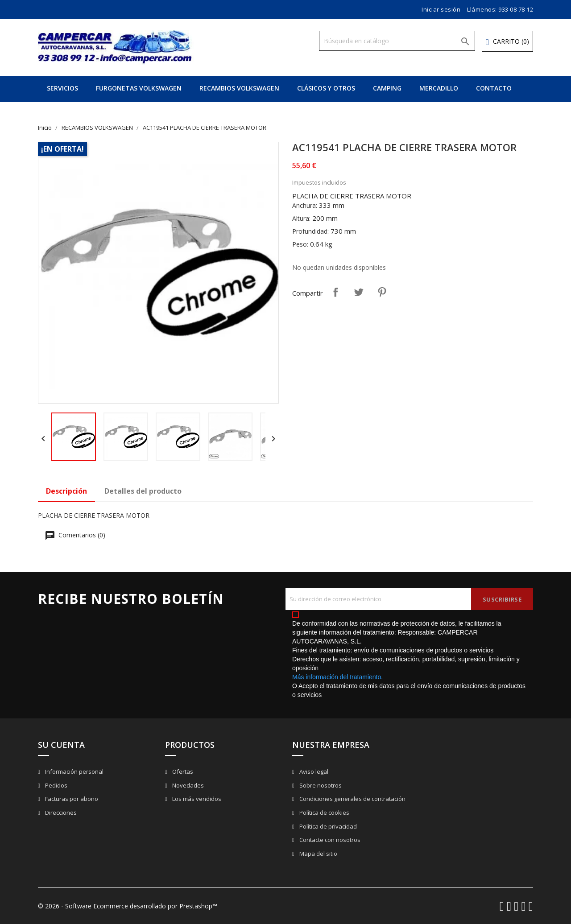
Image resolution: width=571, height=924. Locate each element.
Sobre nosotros (320, 785)
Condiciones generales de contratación (352, 799)
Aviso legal (313, 771)
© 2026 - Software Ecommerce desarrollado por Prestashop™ (128, 906)
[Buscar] (397, 41)
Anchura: (305, 205)
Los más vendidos (196, 799)
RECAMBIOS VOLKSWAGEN (239, 88)
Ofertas (182, 771)
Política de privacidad (327, 826)
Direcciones (60, 813)
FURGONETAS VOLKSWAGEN (139, 88)
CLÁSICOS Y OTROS (326, 88)
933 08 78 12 (516, 9)
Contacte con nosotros (329, 840)
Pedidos (56, 785)
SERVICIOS (62, 88)
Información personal (74, 771)
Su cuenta (61, 745)
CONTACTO (494, 88)
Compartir (335, 292)
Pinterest (382, 292)
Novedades (187, 785)
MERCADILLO (439, 88)
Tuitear (359, 292)
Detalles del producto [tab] (143, 491)
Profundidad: (310, 231)
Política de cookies (324, 813)
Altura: (301, 218)
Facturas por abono (71, 799)
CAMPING (387, 88)
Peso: (300, 244)
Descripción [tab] (66, 491)
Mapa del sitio (318, 854)
